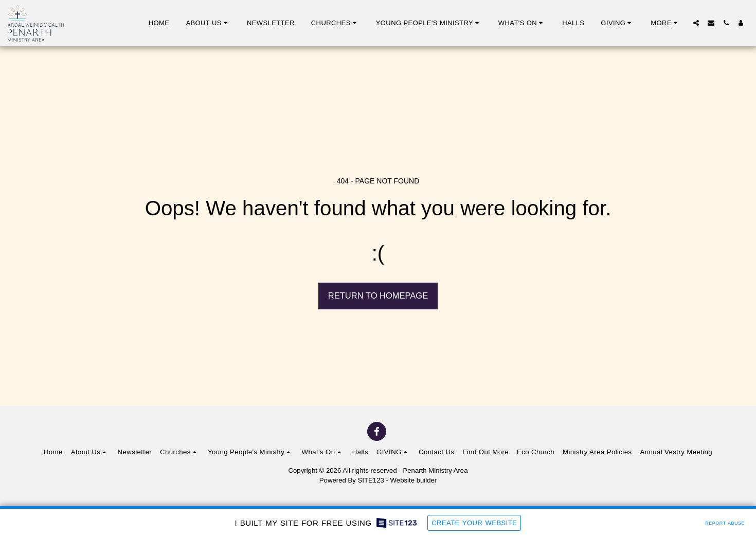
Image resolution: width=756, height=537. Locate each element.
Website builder (414, 480)
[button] (208, 23)
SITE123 (371, 480)
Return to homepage (378, 295)
